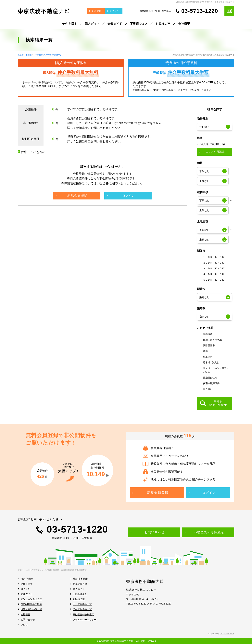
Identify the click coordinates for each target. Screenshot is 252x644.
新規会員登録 (80, 584)
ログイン (25, 589)
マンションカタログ (31, 599)
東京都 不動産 (25, 55)
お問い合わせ (28, 620)
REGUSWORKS (227, 634)
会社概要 (25, 615)
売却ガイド (27, 594)
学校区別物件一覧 (82, 609)
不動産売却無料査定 (83, 615)
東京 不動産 (27, 579)
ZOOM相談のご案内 (31, 604)
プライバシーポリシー (85, 620)
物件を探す (27, 584)
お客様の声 (79, 599)
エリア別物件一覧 (82, 604)
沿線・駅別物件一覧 (31, 609)
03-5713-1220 (200, 11)
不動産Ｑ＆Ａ (80, 594)
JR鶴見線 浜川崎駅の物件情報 (48, 55)
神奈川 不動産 (80, 579)
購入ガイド (79, 589)
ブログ (24, 625)
